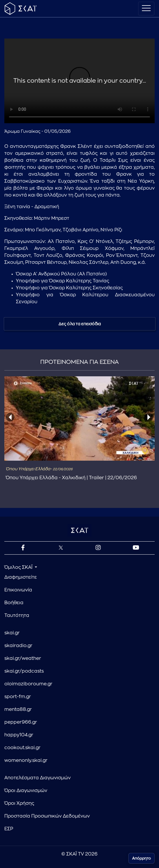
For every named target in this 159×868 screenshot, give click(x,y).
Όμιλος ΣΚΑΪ (19, 567)
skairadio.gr (18, 646)
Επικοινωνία (18, 590)
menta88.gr (18, 709)
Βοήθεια (14, 603)
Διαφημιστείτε (21, 577)
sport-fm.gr (18, 697)
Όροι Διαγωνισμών (26, 791)
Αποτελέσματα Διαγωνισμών (38, 778)
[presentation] (10, 417)
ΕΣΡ (9, 829)
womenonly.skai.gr (26, 760)
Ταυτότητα (17, 615)
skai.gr (12, 633)
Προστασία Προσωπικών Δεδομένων (47, 816)
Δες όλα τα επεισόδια (80, 324)
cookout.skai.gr (22, 748)
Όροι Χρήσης (19, 803)
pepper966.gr (21, 722)
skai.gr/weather (23, 658)
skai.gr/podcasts (24, 671)
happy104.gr (19, 735)
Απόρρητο (141, 858)
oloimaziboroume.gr (28, 684)
